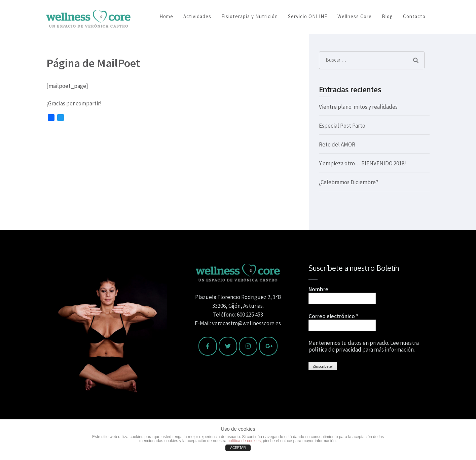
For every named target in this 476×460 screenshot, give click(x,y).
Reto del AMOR (337, 144)
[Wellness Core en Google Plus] (268, 346)
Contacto (414, 16)
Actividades (197, 16)
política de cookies (244, 441)
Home (166, 16)
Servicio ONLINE (308, 16)
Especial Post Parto (342, 126)
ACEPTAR (238, 448)
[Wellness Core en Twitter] (228, 346)
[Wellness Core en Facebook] (208, 346)
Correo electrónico (333, 316)
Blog (387, 16)
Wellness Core (355, 16)
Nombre (318, 289)
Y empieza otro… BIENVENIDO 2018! (362, 163)
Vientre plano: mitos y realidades (358, 107)
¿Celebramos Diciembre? (349, 182)
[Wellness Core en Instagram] (248, 346)
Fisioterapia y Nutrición (250, 16)
